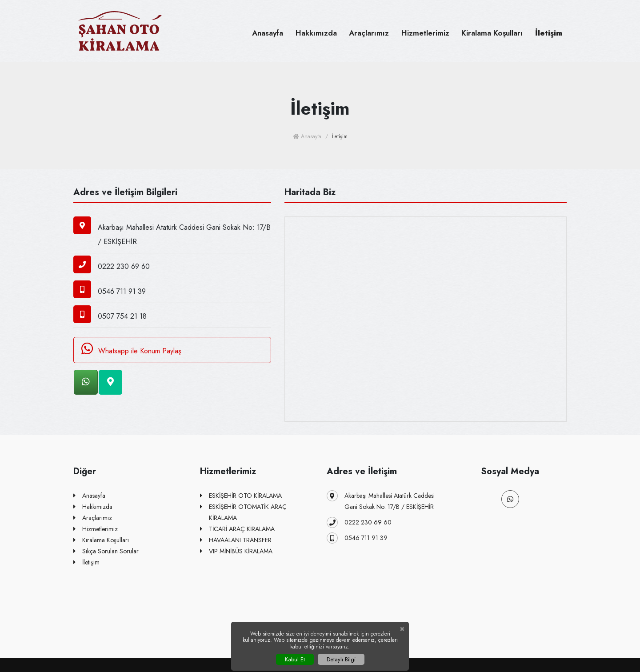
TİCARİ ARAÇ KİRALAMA (237, 529)
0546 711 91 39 (357, 538)
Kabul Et (295, 659)
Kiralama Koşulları (492, 33)
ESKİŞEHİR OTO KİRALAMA (241, 496)
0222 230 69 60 (359, 522)
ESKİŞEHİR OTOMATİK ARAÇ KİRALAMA (243, 512)
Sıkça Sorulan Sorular (106, 551)
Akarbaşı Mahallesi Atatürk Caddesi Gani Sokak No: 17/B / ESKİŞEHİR (381, 501)
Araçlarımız (369, 33)
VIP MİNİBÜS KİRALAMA (236, 551)
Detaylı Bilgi (341, 659)
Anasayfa (268, 33)
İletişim (549, 33)
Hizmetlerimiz (425, 33)
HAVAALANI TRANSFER (236, 540)
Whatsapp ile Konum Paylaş (130, 349)
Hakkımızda (316, 33)
